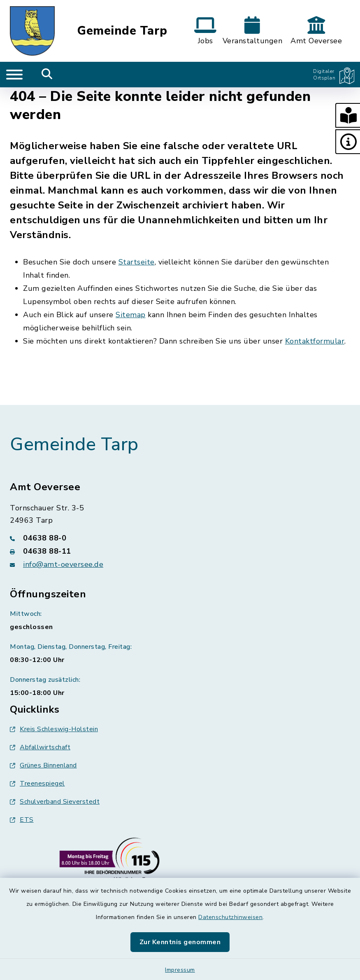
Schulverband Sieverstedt (55, 802)
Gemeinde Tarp (122, 31)
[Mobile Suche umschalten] (47, 75)
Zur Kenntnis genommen (180, 942)
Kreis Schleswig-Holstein (54, 729)
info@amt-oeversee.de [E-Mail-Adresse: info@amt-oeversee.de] (63, 564)
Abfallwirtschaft (40, 747)
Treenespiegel (37, 784)
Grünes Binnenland (43, 765)
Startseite (137, 262)
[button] (348, 115)
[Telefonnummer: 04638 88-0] (180, 538)
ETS (22, 820)
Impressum (180, 970)
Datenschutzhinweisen (230, 917)
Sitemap (131, 315)
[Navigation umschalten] (14, 75)
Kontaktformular (315, 341)
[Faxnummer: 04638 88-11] (180, 551)
